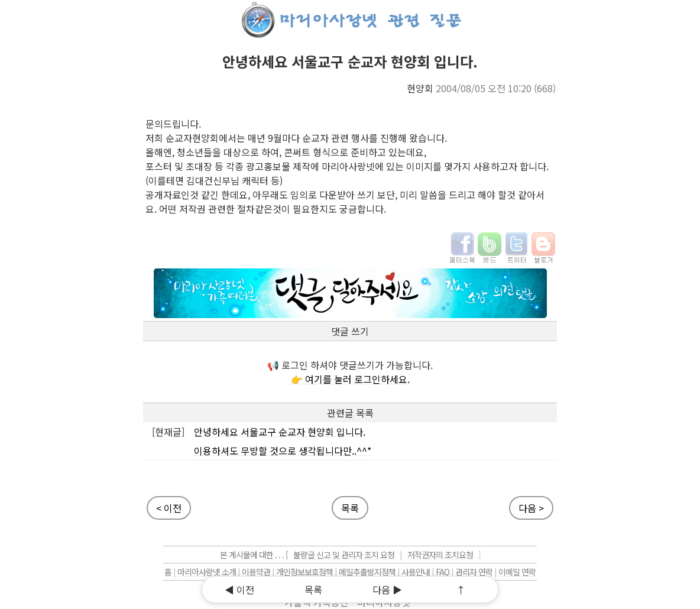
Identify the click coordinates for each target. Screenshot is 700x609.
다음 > (531, 508)
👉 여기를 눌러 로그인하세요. (350, 379)
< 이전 (169, 508)
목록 (313, 589)
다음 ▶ (387, 589)
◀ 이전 (239, 589)
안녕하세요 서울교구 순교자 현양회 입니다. (280, 432)
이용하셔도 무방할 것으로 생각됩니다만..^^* (283, 451)
